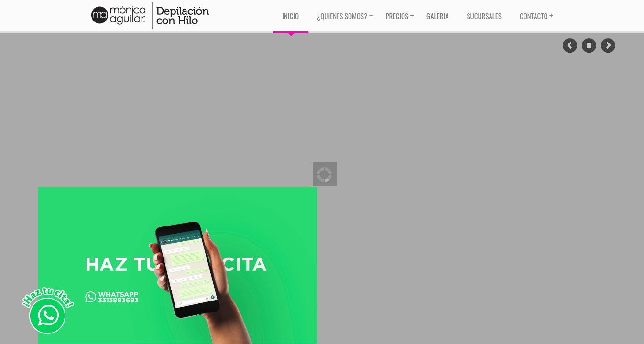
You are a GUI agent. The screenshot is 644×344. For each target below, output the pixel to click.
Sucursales (484, 16)
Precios (397, 16)
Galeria (437, 16)
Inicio (290, 16)
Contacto (534, 16)
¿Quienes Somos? (342, 16)
